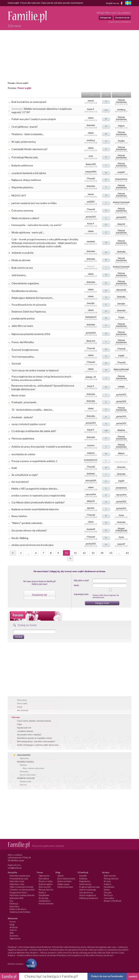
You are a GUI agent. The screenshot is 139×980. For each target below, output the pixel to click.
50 (106, 522)
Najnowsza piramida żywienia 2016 (31, 334)
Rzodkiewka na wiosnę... (25, 291)
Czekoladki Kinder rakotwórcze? (29, 149)
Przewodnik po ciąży (19, 879)
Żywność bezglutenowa (25, 350)
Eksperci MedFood (113, 901)
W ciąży (107, 881)
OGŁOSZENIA (24, 755)
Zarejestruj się (122, 17)
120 (106, 110)
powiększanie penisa (23, 318)
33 (106, 349)
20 (106, 134)
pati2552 (91, 202)
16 (106, 424)
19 (106, 101)
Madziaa (121, 430)
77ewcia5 (91, 179)
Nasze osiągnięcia (88, 895)
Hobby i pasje (63, 884)
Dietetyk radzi (25, 781)
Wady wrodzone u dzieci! (25, 218)
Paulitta (121, 141)
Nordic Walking (20, 538)
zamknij (133, 976)
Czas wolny (109, 898)
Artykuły (14, 927)
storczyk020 (91, 480)
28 (106, 119)
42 (106, 454)
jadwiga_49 (91, 377)
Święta (107, 890)
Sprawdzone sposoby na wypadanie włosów (35, 738)
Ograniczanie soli (24, 728)
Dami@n (91, 303)
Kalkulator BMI (17, 898)
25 (106, 224)
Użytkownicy (45, 901)
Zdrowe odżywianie (28, 775)
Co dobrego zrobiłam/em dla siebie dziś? (34, 431)
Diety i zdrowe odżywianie (33, 768)
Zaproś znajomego (88, 890)
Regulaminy (85, 881)
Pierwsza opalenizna (23, 438)
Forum (11, 83)
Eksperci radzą (46, 881)
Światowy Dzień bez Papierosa (29, 311)
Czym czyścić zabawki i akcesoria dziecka (34, 721)
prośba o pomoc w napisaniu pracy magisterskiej (38, 495)
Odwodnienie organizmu (25, 283)
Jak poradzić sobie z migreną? (29, 735)
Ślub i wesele (45, 887)
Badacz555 (91, 164)
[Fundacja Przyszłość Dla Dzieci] (30, 964)
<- (13, 553)
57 (106, 438)
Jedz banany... (19, 275)
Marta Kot (91, 341)
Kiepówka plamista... (23, 187)
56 (106, 283)
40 (106, 173)
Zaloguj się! (106, 17)
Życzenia (14, 936)
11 (106, 149)
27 (106, 417)
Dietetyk (23, 765)
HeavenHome (121, 179)
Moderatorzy (85, 884)
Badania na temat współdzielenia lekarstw (35, 509)
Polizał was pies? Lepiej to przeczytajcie (34, 119)
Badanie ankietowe (22, 165)
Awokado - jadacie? (22, 417)
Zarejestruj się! (40, 595)
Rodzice (42, 892)
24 (106, 210)
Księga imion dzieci (18, 892)
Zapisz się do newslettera (120, 22)
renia (91, 156)
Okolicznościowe (65, 887)
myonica (91, 445)
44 (106, 467)
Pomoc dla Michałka (23, 342)
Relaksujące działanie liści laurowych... (33, 298)
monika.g (121, 110)
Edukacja (14, 904)
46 (106, 318)
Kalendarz (14, 906)
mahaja (121, 387)
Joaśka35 (91, 529)
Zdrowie (23, 785)
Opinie (61, 876)
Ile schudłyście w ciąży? (25, 475)
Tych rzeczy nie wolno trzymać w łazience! (35, 370)
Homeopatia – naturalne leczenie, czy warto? (36, 225)
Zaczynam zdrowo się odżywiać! (29, 530)
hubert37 (121, 544)
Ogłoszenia (24, 758)
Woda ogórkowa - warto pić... (28, 232)
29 (106, 126)
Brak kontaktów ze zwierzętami (29, 102)
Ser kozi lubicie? (20, 482)
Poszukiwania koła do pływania (29, 305)
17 (106, 232)
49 (106, 370)
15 (111, 553)
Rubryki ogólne (46, 884)
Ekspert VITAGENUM (121, 530)
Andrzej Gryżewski (121, 202)
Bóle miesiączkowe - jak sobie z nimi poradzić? (36, 741)
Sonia (121, 515)
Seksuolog (24, 771)
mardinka (91, 242)
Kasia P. (91, 109)
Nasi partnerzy (86, 892)
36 (106, 252)
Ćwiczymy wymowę (22, 210)
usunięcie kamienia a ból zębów (29, 173)
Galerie (13, 930)
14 (106, 195)
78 (106, 516)
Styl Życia (108, 895)
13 (93, 553)
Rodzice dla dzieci (18, 909)
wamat (91, 101)
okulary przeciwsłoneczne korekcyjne (32, 545)
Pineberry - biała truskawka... (28, 134)
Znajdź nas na (115, 3)
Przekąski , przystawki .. (24, 402)
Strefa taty (44, 898)
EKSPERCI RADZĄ (25, 762)
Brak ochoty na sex (22, 268)
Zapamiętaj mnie (81, 594)
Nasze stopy (18, 395)
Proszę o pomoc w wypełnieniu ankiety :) (34, 461)
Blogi (12, 925)
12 (106, 157)
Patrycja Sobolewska (121, 101)
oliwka (91, 118)
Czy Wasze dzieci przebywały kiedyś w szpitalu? (38, 502)
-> (70, 558)
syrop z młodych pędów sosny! (29, 424)
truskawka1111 (91, 460)
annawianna (121, 488)
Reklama (83, 879)
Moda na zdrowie (21, 260)
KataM (121, 356)
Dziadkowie (44, 895)
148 (106, 431)
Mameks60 (121, 290)
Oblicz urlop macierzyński (22, 887)
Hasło (76, 585)
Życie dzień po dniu (66, 879)
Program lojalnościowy (90, 887)
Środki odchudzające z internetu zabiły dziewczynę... (38, 745)
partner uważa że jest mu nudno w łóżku (34, 203)
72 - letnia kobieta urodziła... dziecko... (33, 410)
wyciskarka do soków (23, 454)
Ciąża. (20, 724)
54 (106, 275)
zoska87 (121, 172)
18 (106, 242)
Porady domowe (46, 904)
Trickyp (121, 317)
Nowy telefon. (19, 516)
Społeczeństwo (64, 881)
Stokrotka (91, 125)
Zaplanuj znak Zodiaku (20, 912)
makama (91, 453)
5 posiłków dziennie (25, 731)
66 (106, 179)
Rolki (14, 468)
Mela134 (121, 224)
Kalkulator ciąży (17, 884)
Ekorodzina (44, 879)
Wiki (12, 933)
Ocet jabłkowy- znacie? (25, 127)
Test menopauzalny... (23, 357)
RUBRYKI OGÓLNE (26, 778)
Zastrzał (16, 363)
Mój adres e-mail (81, 580)
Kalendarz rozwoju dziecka (22, 895)
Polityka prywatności (89, 898)
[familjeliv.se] (128, 3)
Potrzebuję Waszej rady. (25, 157)
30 (106, 387)
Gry (11, 901)
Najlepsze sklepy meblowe (26, 180)
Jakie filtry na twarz (22, 326)
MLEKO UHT (19, 195)
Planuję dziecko (46, 890)
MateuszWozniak (121, 369)
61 (106, 481)
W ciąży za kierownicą (23, 142)
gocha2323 (91, 217)
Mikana (121, 453)
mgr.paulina (91, 494)
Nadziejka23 (91, 317)
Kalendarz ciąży (17, 881)
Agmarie (91, 508)
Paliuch (121, 126)
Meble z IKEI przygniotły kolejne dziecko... (35, 489)
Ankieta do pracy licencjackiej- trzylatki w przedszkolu (41, 447)
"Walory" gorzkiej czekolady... (27, 523)
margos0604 (91, 172)
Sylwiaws (91, 474)
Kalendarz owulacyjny (20, 876)
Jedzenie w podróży (23, 253)
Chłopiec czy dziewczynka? (22, 890)
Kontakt (83, 876)
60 (106, 530)
